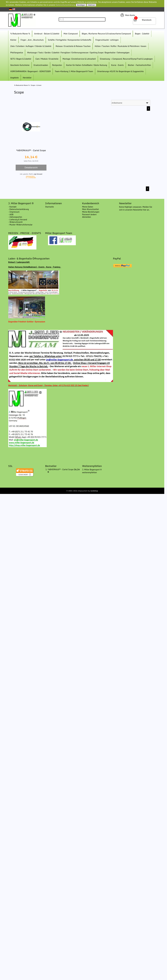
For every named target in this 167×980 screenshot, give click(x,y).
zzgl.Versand (38, 174)
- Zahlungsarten (15, 217)
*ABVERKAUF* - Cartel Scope (31, 150)
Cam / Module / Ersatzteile (47, 59)
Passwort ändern (89, 214)
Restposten (57, 65)
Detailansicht (31, 168)
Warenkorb (147, 20)
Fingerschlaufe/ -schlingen (107, 40)
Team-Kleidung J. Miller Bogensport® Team (74, 71)
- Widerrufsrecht (15, 222)
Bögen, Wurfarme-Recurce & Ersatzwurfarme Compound (106, 34)
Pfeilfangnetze (17, 53)
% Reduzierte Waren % (20, 34)
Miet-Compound (71, 34)
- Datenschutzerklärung (18, 209)
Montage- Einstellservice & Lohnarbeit (79, 59)
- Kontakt (12, 207)
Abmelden (87, 217)
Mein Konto (130, 15)
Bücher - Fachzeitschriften (139, 65)
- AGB (11, 214)
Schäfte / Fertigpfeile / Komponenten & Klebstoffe (70, 40)
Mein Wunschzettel (90, 209)
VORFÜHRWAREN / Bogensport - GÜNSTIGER (30, 71)
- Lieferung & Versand (18, 220)
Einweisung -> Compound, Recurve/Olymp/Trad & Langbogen (126, 59)
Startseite (49, 207)
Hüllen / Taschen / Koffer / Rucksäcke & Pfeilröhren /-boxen (120, 46)
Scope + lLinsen (36, 85)
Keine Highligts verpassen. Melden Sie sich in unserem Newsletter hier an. (136, 208)
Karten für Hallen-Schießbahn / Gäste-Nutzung (87, 65)
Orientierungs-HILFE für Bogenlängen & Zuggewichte (120, 71)
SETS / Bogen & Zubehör (21, 59)
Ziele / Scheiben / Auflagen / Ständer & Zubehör (31, 46)
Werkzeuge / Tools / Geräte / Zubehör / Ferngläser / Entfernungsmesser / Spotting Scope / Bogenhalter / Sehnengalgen (78, 53)
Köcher (13, 40)
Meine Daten (88, 207)
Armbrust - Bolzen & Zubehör (47, 34)
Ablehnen (91, 5)
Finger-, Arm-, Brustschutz (32, 40)
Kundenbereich (91, 203)
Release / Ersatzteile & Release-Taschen (73, 46)
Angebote (14, 78)
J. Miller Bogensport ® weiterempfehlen (92, 471)
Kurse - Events (117, 65)
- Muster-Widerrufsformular (20, 225)
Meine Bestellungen (91, 212)
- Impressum (14, 212)
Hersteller (27, 78)
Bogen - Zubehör (142, 34)
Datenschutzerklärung (65, 5)
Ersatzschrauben (41, 65)
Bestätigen (81, 5)
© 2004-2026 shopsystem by (82, 491)
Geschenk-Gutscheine (20, 65)
